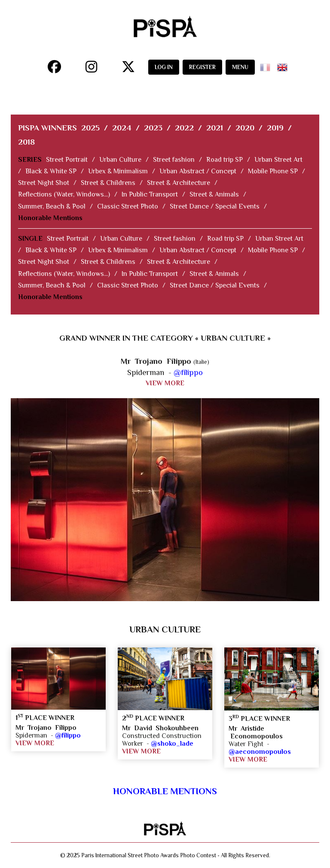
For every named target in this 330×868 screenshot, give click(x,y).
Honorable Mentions (50, 218)
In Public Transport (150, 194)
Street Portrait (67, 160)
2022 (184, 128)
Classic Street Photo (128, 206)
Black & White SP (51, 171)
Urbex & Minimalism (118, 171)
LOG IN (164, 67)
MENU (240, 67)
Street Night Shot (44, 183)
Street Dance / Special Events (215, 206)
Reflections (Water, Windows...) (64, 194)
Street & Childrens (108, 183)
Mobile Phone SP (273, 171)
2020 (245, 128)
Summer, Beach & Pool (52, 206)
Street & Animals (214, 194)
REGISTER (202, 67)
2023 (153, 128)
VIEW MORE (165, 383)
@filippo (188, 372)
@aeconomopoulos (260, 752)
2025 (90, 128)
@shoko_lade (172, 744)
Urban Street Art (278, 160)
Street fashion (174, 160)
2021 (215, 128)
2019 (275, 128)
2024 (122, 128)
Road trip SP (225, 160)
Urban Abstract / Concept (198, 171)
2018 (26, 142)
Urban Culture (120, 160)
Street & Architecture (179, 183)
